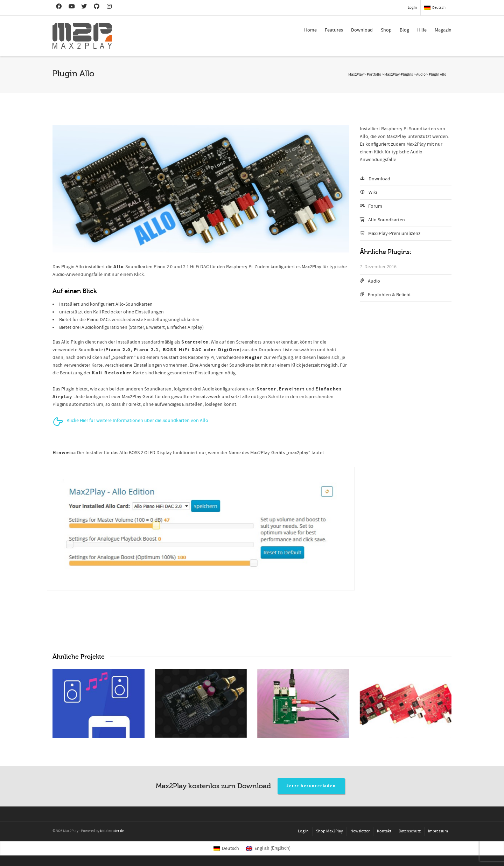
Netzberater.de (112, 831)
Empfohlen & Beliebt (389, 295)
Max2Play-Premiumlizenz (394, 234)
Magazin (443, 30)
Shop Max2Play (330, 831)
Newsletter (360, 831)
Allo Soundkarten (387, 220)
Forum (375, 206)
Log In (303, 831)
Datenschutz (410, 831)
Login (412, 8)
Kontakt (384, 831)
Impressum (438, 831)
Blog (404, 30)
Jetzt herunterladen (311, 786)
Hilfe (422, 30)
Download (362, 30)
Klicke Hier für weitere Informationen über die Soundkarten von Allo (137, 421)
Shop (386, 30)
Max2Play (356, 75)
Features (334, 30)
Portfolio (374, 75)
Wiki (373, 193)
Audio (374, 281)
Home (310, 30)
